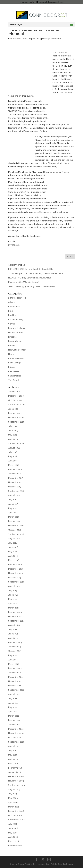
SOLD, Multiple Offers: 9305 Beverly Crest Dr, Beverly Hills (36, 273)
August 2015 (14, 586)
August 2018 (14, 448)
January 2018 (15, 474)
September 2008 (17, 820)
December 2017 (16, 478)
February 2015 (15, 612)
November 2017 (16, 482)
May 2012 (13, 655)
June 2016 (13, 547)
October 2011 (15, 686)
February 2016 (15, 565)
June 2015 (13, 595)
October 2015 (15, 578)
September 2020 (16, 405)
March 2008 (14, 841)
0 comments (55, 39)
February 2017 (15, 521)
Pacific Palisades (16, 359)
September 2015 (16, 582)
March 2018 (14, 465)
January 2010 (15, 772)
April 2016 (13, 556)
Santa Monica (15, 376)
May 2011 (13, 707)
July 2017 (13, 500)
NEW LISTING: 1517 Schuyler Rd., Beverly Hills (30, 278)
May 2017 (13, 508)
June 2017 (13, 504)
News (45, 39)
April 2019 (13, 439)
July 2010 (13, 750)
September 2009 (17, 785)
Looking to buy (15, 341)
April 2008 (13, 837)
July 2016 (13, 543)
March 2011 (14, 716)
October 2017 (15, 487)
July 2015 (13, 591)
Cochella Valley (16, 319)
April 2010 (13, 759)
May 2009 (13, 798)
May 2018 (13, 456)
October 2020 (15, 400)
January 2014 (15, 647)
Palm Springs (14, 363)
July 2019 (13, 426)
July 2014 (13, 629)
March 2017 (14, 517)
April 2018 (13, 461)
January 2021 (14, 392)
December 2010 (16, 729)
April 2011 (13, 712)
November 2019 (16, 417)
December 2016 (16, 526)
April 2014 (13, 638)
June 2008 (13, 828)
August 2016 (14, 539)
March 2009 (14, 807)
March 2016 (14, 560)
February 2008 (15, 846)
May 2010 (13, 755)
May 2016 (13, 552)
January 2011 (14, 725)
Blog (10, 311)
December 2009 (16, 776)
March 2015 (14, 608)
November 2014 (16, 616)
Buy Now (12, 315)
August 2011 (14, 694)
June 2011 (13, 703)
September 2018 (16, 443)
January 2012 (14, 673)
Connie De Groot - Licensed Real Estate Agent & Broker (45, 864)
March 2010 (14, 764)
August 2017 (14, 495)
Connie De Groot (19, 39)
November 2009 (16, 781)
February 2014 (15, 642)
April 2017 (13, 513)
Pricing (11, 367)
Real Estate (14, 371)
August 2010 (14, 746)
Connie (12, 324)
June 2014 (13, 634)
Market (12, 345)
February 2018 (15, 469)
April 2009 (13, 802)
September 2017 (16, 491)
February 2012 (15, 668)
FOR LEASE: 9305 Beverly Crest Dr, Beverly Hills (31, 269)
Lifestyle (12, 337)
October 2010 (15, 738)
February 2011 (15, 720)
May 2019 (13, 435)
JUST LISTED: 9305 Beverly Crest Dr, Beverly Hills (32, 286)
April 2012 (13, 660)
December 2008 (16, 811)
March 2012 (14, 664)
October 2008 (15, 815)
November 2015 (16, 573)
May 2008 (13, 833)
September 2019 (16, 422)
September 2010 (16, 742)
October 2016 (15, 530)
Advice (12, 302)
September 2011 (16, 690)
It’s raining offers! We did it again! (24, 282)
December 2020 (16, 396)
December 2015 (16, 569)
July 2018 (13, 452)
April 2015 (13, 603)
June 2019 (13, 431)
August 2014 (14, 625)
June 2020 (13, 409)
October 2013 (15, 651)
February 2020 (15, 413)
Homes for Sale (16, 333)
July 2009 (13, 794)
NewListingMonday (17, 350)
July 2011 (13, 699)
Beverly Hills (14, 307)
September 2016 (16, 534)
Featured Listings (17, 328)
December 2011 (16, 677)
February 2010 (15, 768)
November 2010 (16, 733)
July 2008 (13, 824)
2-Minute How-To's (17, 298)
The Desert (14, 380)
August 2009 (14, 789)
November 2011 (16, 681)
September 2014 (16, 621)
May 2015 (13, 599)
